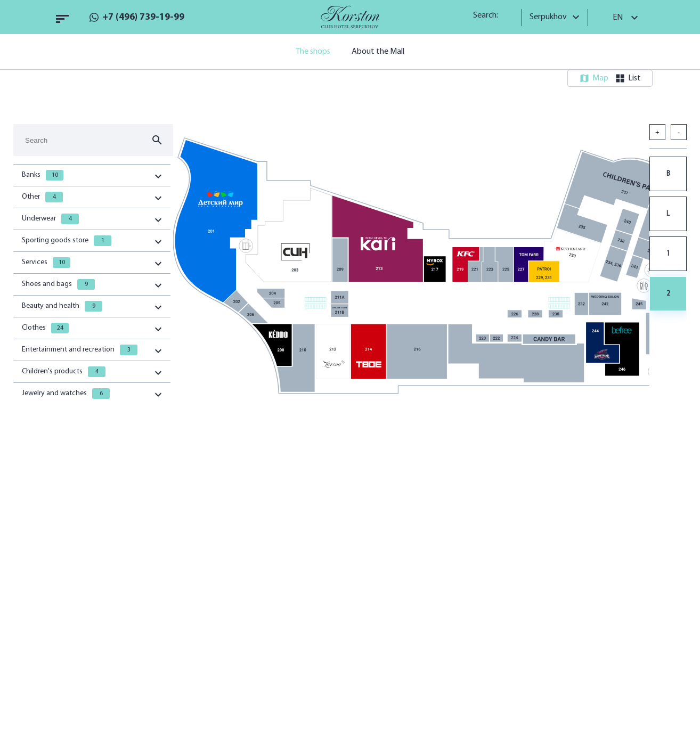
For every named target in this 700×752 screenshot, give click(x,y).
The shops (313, 52)
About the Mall (378, 52)
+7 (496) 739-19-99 (143, 17)
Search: (489, 15)
